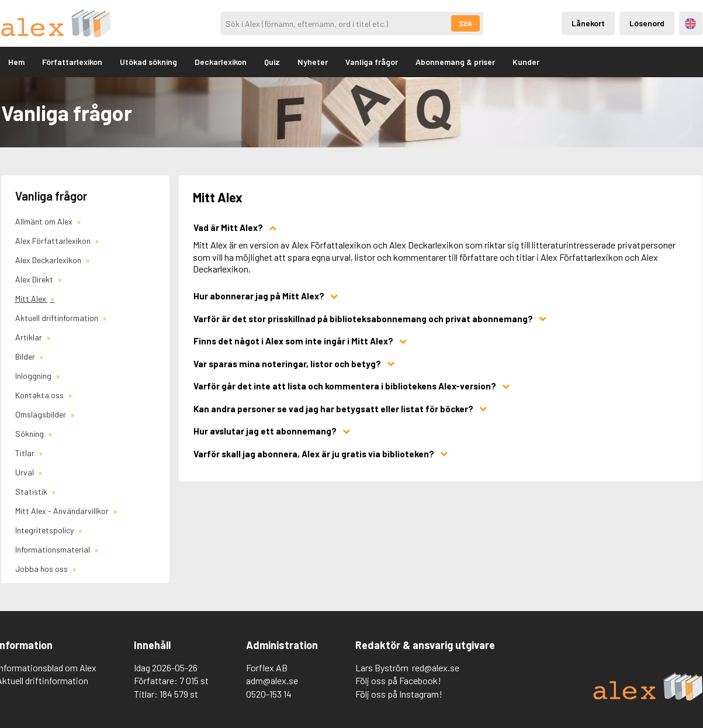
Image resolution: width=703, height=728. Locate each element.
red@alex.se (436, 667)
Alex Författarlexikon (54, 241)
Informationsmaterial (53, 549)
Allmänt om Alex (45, 221)
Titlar (26, 453)
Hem (16, 62)
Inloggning (34, 376)
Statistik (32, 491)
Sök (465, 23)
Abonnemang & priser (455, 62)
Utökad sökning (148, 62)
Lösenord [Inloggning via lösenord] (647, 23)
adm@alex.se (272, 680)
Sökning (30, 434)
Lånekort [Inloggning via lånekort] (588, 23)
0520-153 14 (269, 694)
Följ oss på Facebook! (398, 680)
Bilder (26, 356)
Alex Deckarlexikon (49, 260)
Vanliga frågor (372, 62)
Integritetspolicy (45, 530)
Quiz (272, 62)
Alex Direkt (35, 279)
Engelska (690, 24)
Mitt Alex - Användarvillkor (63, 511)
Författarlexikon (72, 62)
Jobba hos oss (42, 569)
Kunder (526, 62)
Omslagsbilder (41, 414)
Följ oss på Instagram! (399, 694)
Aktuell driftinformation (58, 318)
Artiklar (30, 337)
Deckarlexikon (221, 62)
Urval (25, 472)
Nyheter (313, 62)
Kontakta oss (40, 395)
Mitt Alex (32, 299)
